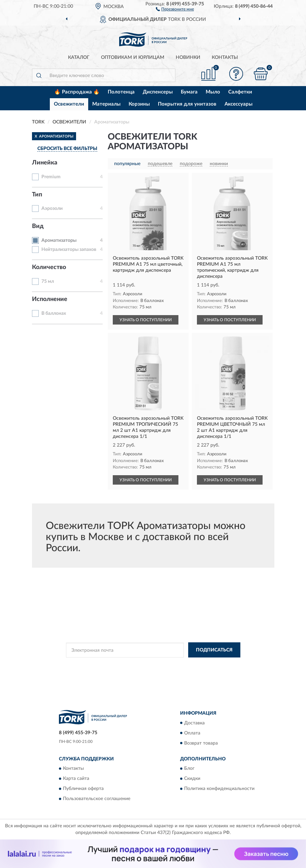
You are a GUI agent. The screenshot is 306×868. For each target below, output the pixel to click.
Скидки (192, 779)
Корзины (139, 104)
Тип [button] (37, 195)
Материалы (106, 104)
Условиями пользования (149, 671)
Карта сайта (76, 779)
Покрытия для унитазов (187, 104)
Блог (189, 768)
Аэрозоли (52, 209)
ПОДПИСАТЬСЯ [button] (214, 650)
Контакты (225, 58)
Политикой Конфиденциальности (186, 665)
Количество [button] (49, 267)
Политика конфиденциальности (219, 789)
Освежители (69, 104)
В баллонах (54, 313)
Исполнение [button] (50, 299)
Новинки (188, 58)
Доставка (194, 723)
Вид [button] (38, 226)
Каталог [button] (79, 58)
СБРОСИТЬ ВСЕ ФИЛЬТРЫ (67, 149)
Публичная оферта (83, 789)
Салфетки (240, 92)
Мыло (213, 92)
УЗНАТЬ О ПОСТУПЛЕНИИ (146, 320)
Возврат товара (201, 743)
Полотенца (121, 92)
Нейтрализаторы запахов (69, 250)
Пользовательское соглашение (97, 799)
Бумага (189, 92)
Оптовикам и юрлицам (133, 58)
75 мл (48, 281)
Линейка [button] (45, 163)
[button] (175, 9)
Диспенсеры (158, 92)
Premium (51, 177)
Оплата (192, 733)
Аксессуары (239, 104)
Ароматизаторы (59, 240)
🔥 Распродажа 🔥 (77, 92)
